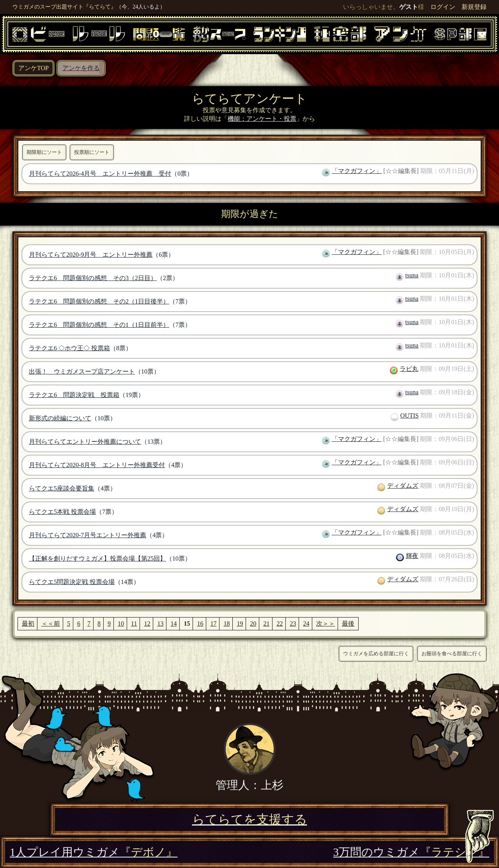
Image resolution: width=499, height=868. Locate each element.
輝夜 (412, 556)
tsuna (412, 275)
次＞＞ (326, 624)
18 (226, 624)
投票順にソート (92, 152)
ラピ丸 (409, 369)
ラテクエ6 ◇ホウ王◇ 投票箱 (69, 348)
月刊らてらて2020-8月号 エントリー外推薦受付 (97, 465)
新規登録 (474, 7)
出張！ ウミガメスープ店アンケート (82, 371)
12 (147, 624)
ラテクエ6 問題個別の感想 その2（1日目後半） (99, 301)
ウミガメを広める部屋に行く (376, 654)
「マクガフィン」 (357, 171)
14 (173, 624)
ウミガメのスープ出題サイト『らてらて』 (64, 7)
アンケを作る (81, 68)
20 (253, 624)
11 (134, 624)
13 (160, 624)
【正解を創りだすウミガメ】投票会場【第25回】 (97, 558)
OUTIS (410, 415)
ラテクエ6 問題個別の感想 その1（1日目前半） (99, 325)
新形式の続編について (60, 418)
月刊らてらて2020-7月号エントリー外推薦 (88, 535)
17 (213, 624)
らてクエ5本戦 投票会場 (62, 512)
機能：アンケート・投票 (262, 119)
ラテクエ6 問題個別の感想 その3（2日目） (93, 278)
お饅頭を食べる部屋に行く (452, 654)
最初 (28, 624)
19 (240, 624)
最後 (348, 624)
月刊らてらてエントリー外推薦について (85, 442)
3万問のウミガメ (411, 852)
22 (280, 624)
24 (306, 624)
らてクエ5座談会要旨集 (62, 488)
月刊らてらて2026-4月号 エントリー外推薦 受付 (100, 174)
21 (266, 624)
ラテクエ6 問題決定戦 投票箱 (74, 395)
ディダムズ (403, 486)
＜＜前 (51, 624)
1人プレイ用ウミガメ (94, 852)
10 (121, 624)
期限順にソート (44, 152)
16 (200, 624)
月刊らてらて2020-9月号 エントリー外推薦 (91, 255)
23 (293, 624)
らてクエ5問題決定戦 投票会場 (72, 582)
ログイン (443, 7)
